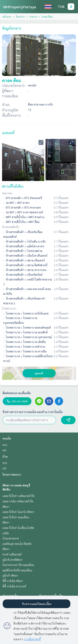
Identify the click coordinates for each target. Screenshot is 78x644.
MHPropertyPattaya (20, 7)
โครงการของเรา (12, 474)
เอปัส (6, 533)
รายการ (33, 17)
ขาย (5, 445)
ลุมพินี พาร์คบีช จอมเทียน (17, 570)
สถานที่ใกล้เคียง (13, 186)
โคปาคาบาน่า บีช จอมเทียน (18, 565)
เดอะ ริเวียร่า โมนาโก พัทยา (18, 512)
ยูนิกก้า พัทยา (10, 575)
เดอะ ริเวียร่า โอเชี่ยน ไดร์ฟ (18, 528)
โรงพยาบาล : (9, 308)
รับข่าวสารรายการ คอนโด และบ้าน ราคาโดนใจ (33, 412)
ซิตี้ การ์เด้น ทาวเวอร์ (14, 586)
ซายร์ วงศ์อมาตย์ (12, 554)
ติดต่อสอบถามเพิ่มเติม (17, 393)
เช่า (4, 450)
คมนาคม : (8, 193)
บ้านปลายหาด (11, 538)
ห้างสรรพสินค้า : (11, 227)
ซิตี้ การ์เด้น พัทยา (13, 581)
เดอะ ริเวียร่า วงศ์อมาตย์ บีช (19, 496)
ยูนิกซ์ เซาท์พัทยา (13, 560)
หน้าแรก (7, 17)
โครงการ (20, 17)
